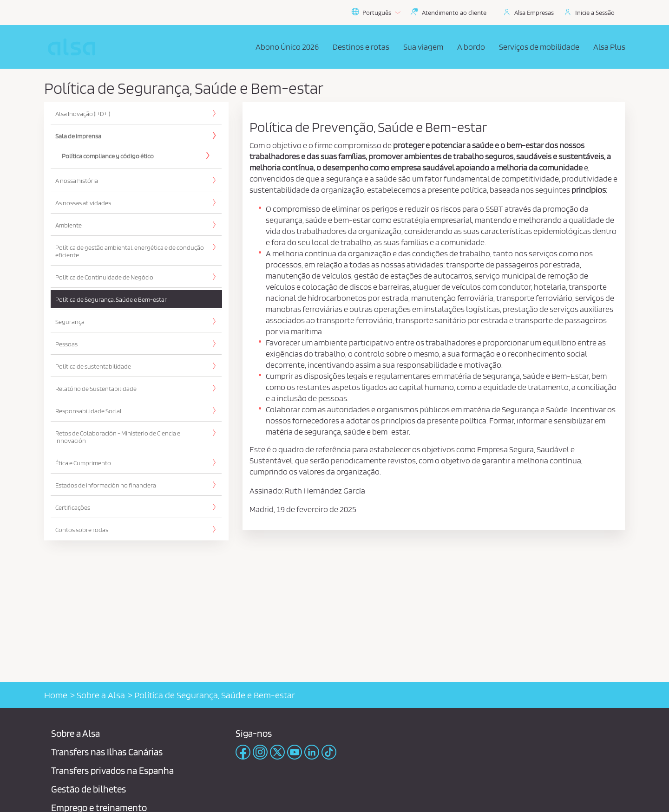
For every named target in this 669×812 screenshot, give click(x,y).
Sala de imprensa (78, 136)
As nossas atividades (83, 203)
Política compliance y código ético (108, 156)
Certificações (73, 507)
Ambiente (69, 225)
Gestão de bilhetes (89, 789)
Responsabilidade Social (89, 411)
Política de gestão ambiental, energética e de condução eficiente (130, 251)
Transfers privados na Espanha (112, 770)
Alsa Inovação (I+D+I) (83, 114)
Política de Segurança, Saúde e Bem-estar (111, 299)
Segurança (70, 322)
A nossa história (77, 181)
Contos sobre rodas (82, 530)
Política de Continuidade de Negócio (104, 277)
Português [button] (376, 13)
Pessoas (66, 344)
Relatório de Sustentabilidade (96, 389)
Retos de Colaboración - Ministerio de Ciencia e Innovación (118, 437)
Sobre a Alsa (101, 695)
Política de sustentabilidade (93, 366)
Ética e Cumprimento (83, 463)
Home (56, 695)
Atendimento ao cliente (454, 13)
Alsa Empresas (534, 13)
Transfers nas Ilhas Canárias (107, 752)
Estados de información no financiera (106, 485)
